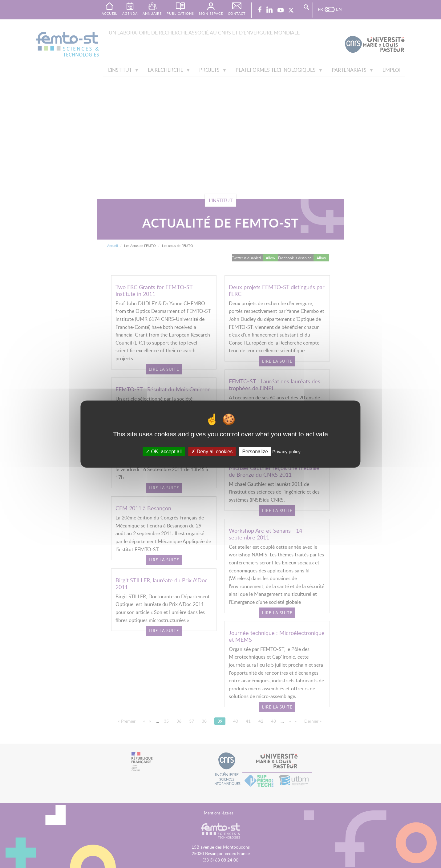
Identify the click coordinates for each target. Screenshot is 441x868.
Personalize (255, 452)
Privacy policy (286, 452)
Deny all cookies (212, 452)
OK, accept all (164, 452)
